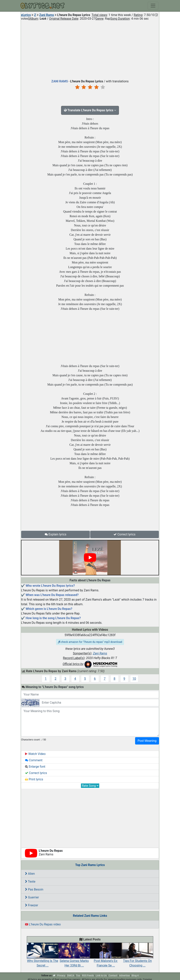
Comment (34, 760)
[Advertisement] (90, 49)
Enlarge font (35, 767)
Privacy (61, 975)
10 (134, 679)
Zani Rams (47, 15)
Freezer (32, 905)
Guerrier (32, 897)
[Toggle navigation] (153, 6)
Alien (30, 874)
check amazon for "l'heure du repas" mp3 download (90, 642)
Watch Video (35, 754)
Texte (30, 882)
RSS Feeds (88, 975)
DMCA (71, 975)
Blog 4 (135, 975)
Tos (78, 975)
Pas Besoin (34, 889)
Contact (113, 975)
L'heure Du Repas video (43, 924)
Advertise (124, 975)
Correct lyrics (124, 534)
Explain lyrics (56, 534)
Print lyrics (34, 779)
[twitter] (54, 975)
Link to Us (101, 975)
